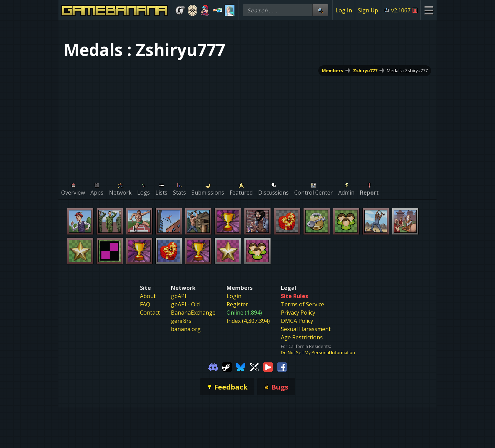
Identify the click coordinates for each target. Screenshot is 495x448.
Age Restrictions (302, 337)
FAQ (145, 304)
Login (234, 296)
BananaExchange (193, 313)
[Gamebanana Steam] (227, 367)
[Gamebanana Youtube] (268, 367)
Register (237, 304)
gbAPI (179, 296)
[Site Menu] (428, 10)
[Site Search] (320, 10)
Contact (150, 313)
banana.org (186, 329)
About (148, 296)
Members (332, 70)
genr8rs (181, 321)
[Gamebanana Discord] (213, 367)
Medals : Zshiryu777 (407, 70)
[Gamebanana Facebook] (282, 367)
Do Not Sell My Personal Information (318, 352)
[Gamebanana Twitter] (254, 367)
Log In (344, 10)
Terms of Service (302, 304)
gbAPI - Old (185, 304)
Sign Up (368, 10)
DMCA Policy (297, 321)
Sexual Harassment (306, 329)
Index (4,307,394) (248, 321)
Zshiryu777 (365, 70)
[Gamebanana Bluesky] (241, 367)
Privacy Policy (298, 313)
